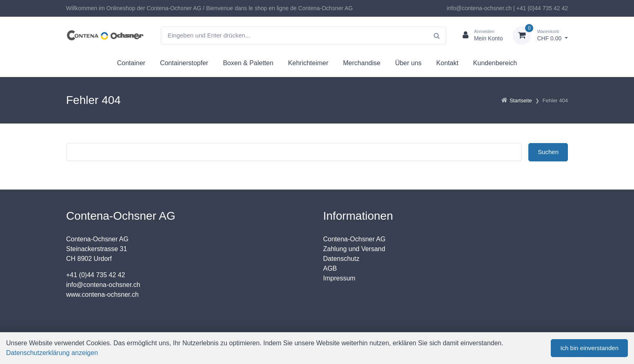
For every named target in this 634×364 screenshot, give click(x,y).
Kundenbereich (495, 63)
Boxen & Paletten (248, 63)
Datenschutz (341, 259)
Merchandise (362, 63)
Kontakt (447, 63)
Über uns (408, 63)
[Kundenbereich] (480, 35)
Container (131, 63)
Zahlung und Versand (354, 249)
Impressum (339, 278)
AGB (330, 268)
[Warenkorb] (540, 35)
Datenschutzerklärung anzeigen (52, 353)
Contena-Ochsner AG (354, 239)
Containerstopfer (184, 63)
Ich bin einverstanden (589, 348)
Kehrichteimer (308, 63)
